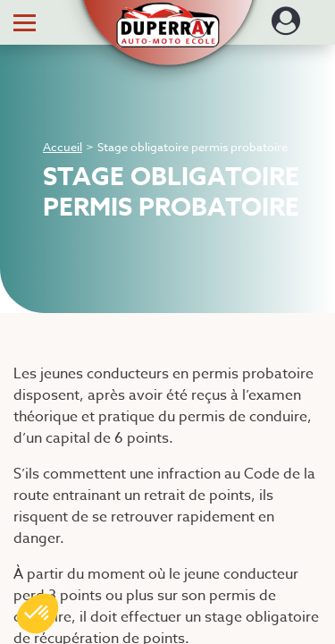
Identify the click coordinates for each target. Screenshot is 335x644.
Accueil (63, 147)
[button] (167, 16)
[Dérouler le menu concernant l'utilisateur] (286, 27)
